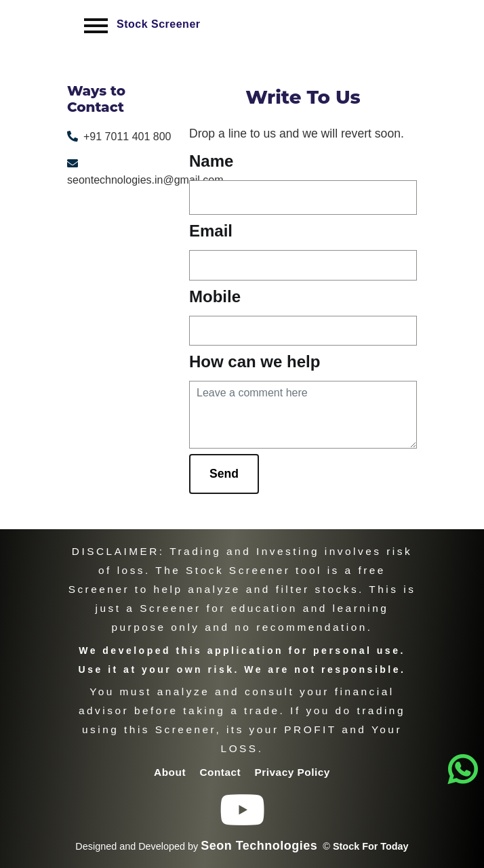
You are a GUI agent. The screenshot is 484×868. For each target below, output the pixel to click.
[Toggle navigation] (96, 25)
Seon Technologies (259, 846)
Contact (222, 772)
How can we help (255, 361)
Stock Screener (159, 24)
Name (211, 161)
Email (211, 231)
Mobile (215, 296)
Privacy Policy (293, 772)
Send (224, 474)
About (172, 772)
